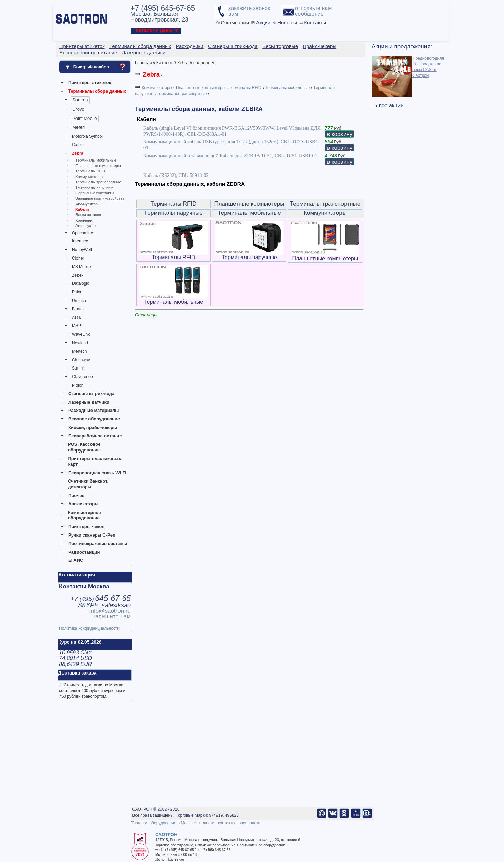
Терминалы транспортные (98, 182)
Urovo (78, 109)
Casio (77, 145)
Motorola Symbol (87, 136)
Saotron (80, 100)
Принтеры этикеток (90, 82)
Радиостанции (84, 552)
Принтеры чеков (86, 526)
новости (207, 823)
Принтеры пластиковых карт (94, 461)
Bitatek (78, 309)
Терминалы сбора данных (97, 91)
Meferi (79, 127)
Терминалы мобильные (96, 160)
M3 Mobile (81, 267)
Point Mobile (85, 118)
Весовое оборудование (94, 419)
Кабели (82, 209)
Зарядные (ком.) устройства (100, 198)
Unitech (79, 301)
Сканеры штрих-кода (91, 394)
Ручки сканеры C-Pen (92, 535)
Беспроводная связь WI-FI (97, 473)
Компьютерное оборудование (85, 515)
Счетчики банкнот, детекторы (88, 484)
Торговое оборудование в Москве (163, 823)
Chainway (81, 360)
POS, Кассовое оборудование (84, 447)
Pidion (78, 385)
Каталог (164, 63)
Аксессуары (86, 226)
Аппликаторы (83, 504)
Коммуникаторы (89, 177)
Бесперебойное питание (95, 436)
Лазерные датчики (89, 402)
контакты (226, 823)
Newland (80, 343)
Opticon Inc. (83, 233)
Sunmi (78, 368)
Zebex (78, 275)
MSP (76, 326)
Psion (77, 292)
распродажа (250, 823)
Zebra (78, 153)
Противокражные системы (98, 544)
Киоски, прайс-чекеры (93, 427)
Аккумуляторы (88, 204)
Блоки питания (88, 215)
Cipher (78, 258)
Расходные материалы (94, 410)
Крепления (85, 220)
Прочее (76, 495)
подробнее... (206, 63)
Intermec (80, 241)
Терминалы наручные (94, 187)
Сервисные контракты (95, 193)
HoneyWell (82, 250)
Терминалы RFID (90, 171)
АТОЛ (77, 318)
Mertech (79, 351)
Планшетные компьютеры (98, 166)
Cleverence (82, 377)
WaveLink (81, 334)
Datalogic (81, 283)
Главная (143, 63)
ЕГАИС (76, 560)
